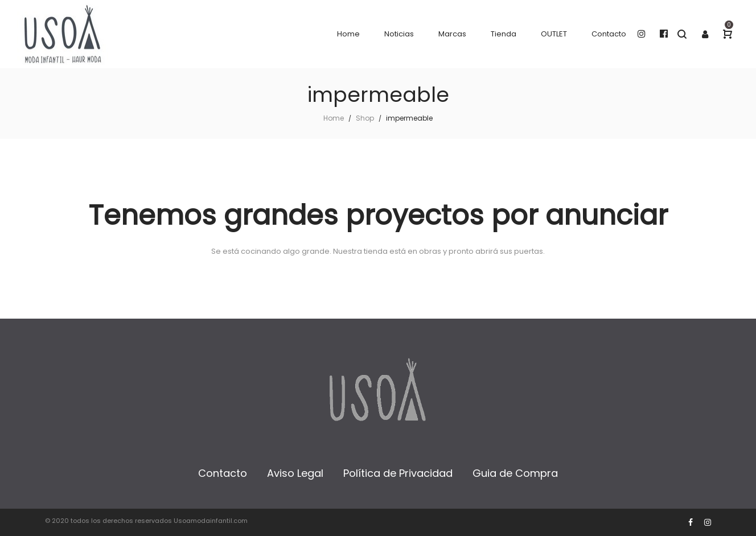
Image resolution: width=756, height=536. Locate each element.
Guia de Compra (515, 473)
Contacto (223, 473)
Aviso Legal (295, 473)
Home (334, 118)
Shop (365, 118)
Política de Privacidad (398, 473)
